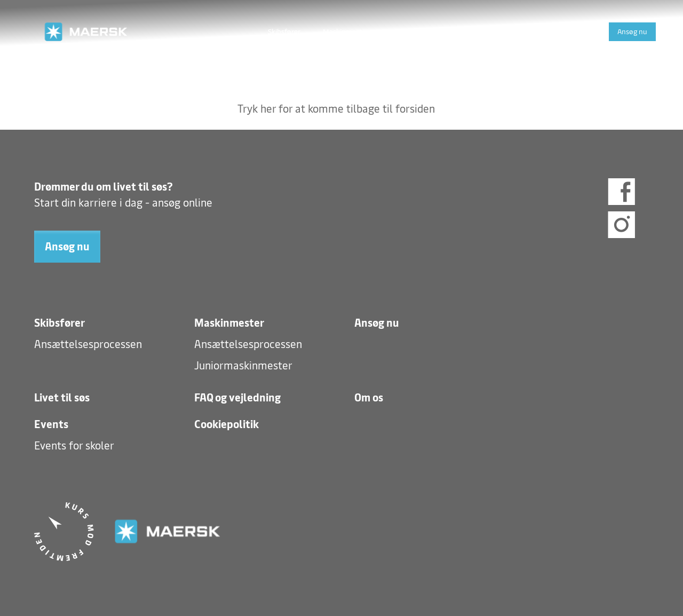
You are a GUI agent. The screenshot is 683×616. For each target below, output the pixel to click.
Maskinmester (346, 31)
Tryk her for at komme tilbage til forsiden (336, 109)
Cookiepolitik (227, 424)
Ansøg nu (632, 31)
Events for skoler (74, 446)
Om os (538, 31)
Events (582, 31)
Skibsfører (284, 31)
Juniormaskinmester (243, 366)
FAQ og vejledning (477, 31)
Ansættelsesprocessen (88, 344)
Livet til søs (408, 31)
